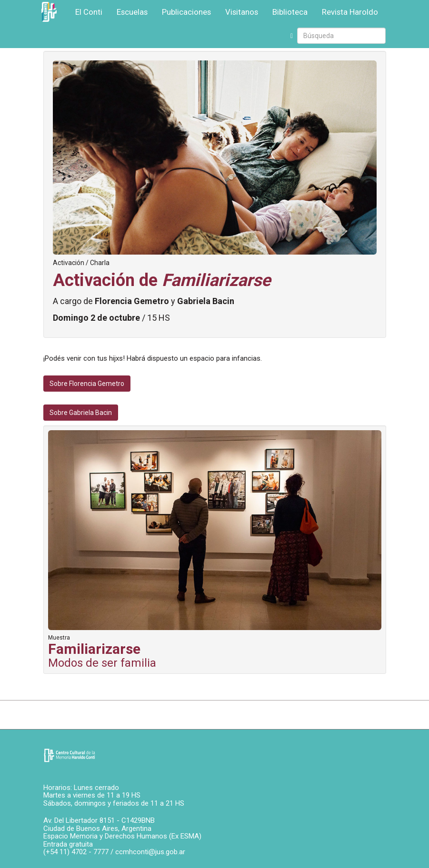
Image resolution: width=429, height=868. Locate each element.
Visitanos (242, 12)
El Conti (89, 12)
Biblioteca (290, 12)
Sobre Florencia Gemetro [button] (87, 384)
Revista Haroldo (350, 12)
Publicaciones (186, 12)
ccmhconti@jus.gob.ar (150, 852)
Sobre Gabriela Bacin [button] (81, 413)
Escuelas (132, 12)
